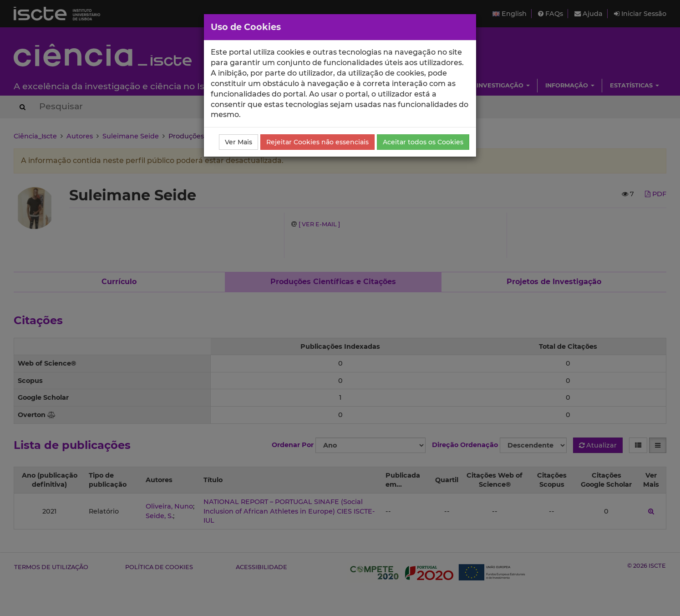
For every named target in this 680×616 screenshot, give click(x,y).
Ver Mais (239, 142)
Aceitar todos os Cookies (423, 142)
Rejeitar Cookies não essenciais (317, 142)
